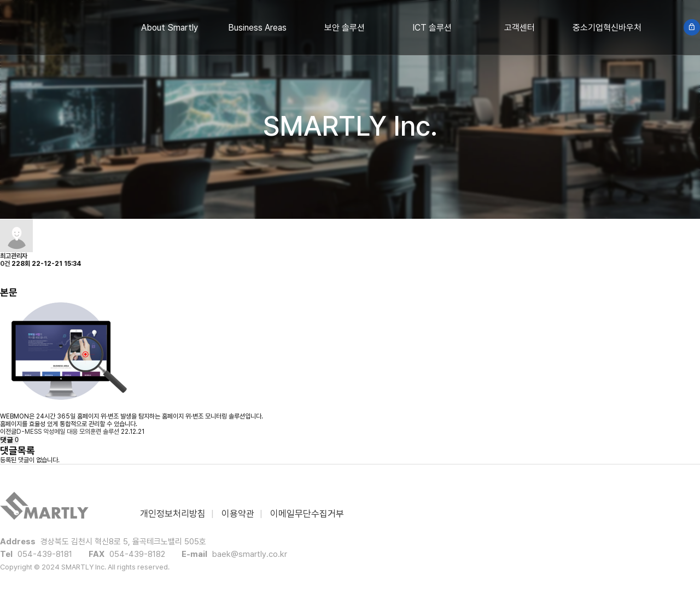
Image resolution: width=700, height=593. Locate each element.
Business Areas (257, 28)
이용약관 (238, 514)
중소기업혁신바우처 (607, 28)
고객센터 (520, 28)
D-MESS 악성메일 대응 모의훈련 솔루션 (68, 432)
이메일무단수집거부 (307, 514)
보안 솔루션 (345, 28)
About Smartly (170, 28)
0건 (5, 264)
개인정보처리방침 (173, 514)
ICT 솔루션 (432, 28)
